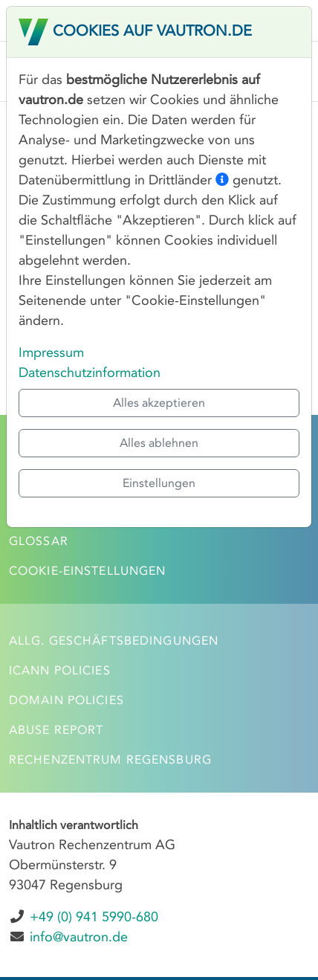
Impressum (51, 352)
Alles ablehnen (159, 443)
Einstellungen (159, 483)
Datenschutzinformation (90, 373)
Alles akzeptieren (159, 403)
